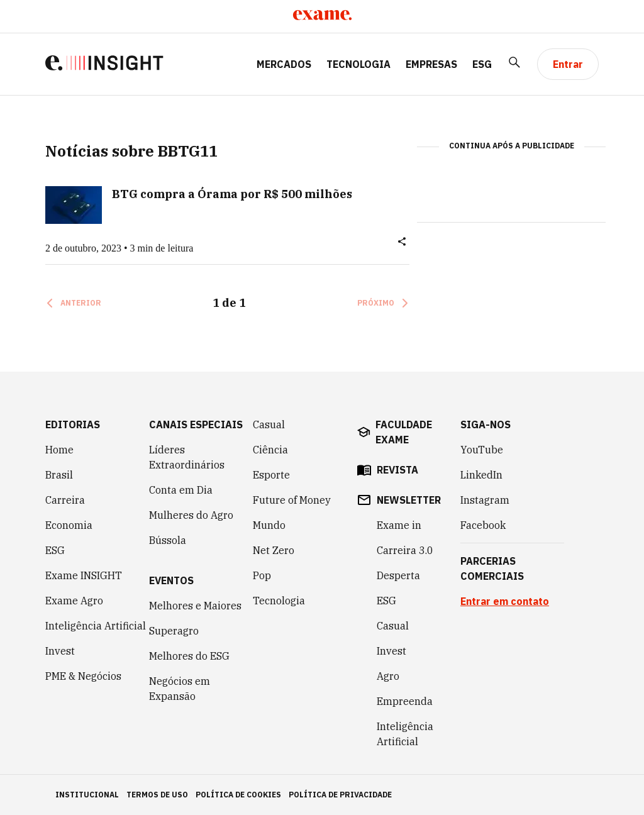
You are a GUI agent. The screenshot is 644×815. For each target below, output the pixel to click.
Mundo (269, 525)
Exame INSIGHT (84, 575)
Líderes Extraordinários (187, 457)
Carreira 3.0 (405, 550)
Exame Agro (74, 601)
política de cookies (238, 795)
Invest (60, 651)
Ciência (270, 450)
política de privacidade (340, 795)
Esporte (271, 475)
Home (59, 450)
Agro (388, 676)
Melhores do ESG (189, 656)
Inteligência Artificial (96, 626)
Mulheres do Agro (191, 515)
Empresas (431, 64)
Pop (262, 575)
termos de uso (157, 795)
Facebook (483, 525)
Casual (269, 424)
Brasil (59, 475)
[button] (402, 244)
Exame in (399, 525)
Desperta (398, 575)
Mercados (284, 64)
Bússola (168, 540)
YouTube (482, 450)
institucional (87, 795)
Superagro (174, 631)
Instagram (485, 500)
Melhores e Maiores (195, 606)
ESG (482, 64)
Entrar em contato (505, 601)
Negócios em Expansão (180, 689)
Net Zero (274, 550)
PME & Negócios (83, 676)
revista (397, 470)
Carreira (65, 500)
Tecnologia (358, 64)
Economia (69, 525)
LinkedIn (481, 475)
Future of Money (292, 500)
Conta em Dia (181, 490)
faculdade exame (404, 432)
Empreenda (405, 701)
